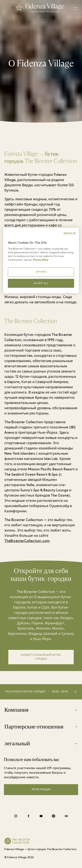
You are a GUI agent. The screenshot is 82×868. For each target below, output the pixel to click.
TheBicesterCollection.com (27, 541)
